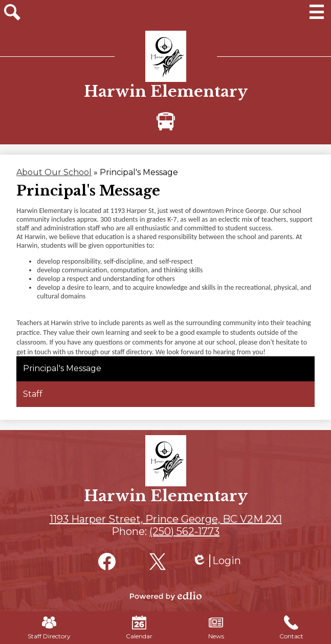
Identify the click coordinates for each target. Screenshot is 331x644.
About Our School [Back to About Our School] (54, 172)
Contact (291, 628)
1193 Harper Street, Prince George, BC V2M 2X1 (166, 519)
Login (216, 561)
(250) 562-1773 (184, 531)
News (216, 628)
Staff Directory (49, 628)
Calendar (139, 628)
